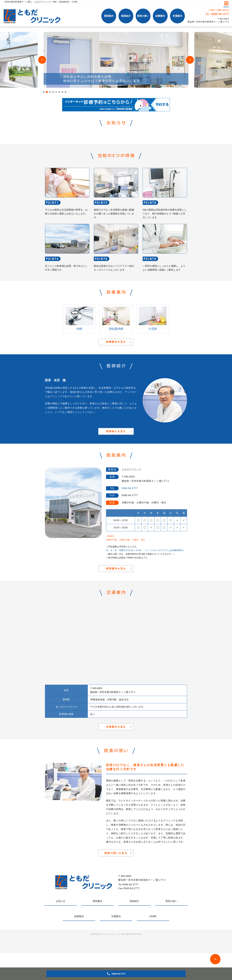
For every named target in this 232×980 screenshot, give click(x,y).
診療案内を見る (116, 346)
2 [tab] (47, 92)
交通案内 (177, 16)
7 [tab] (62, 92)
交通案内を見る (116, 747)
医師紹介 (126, 16)
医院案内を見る (116, 584)
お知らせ (61, 928)
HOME (153, 943)
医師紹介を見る (116, 441)
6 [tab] (59, 92)
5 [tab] (56, 92)
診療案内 (160, 16)
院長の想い (143, 16)
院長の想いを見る (116, 879)
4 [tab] (53, 92)
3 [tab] (50, 92)
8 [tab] (65, 92)
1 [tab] (44, 92)
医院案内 (109, 16)
